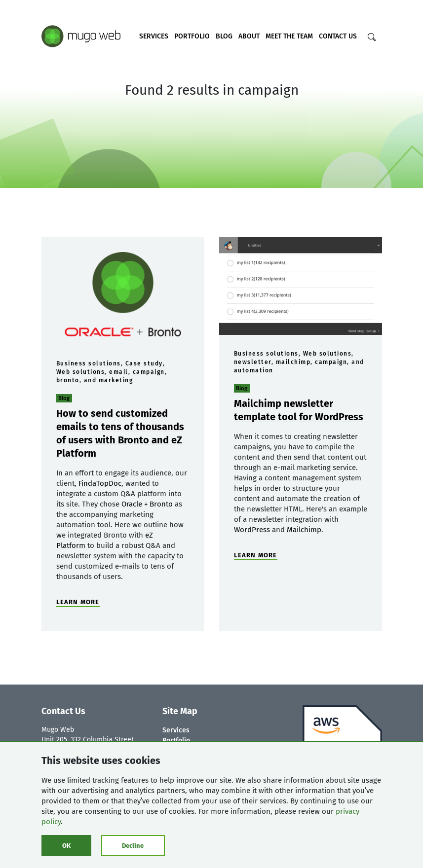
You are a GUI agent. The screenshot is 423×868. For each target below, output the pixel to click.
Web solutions (81, 372)
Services (154, 36)
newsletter (253, 362)
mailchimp (293, 362)
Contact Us (338, 36)
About (249, 36)
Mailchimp (304, 530)
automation (254, 370)
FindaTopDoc (100, 483)
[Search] (372, 37)
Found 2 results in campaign (212, 90)
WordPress (252, 530)
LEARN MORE (78, 602)
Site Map (180, 711)
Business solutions (89, 363)
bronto (68, 380)
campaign (149, 372)
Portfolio (192, 36)
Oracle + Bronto (147, 504)
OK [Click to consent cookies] (66, 846)
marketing (116, 380)
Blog (224, 36)
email (119, 372)
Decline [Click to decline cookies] (133, 846)
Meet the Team (289, 36)
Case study (144, 363)
